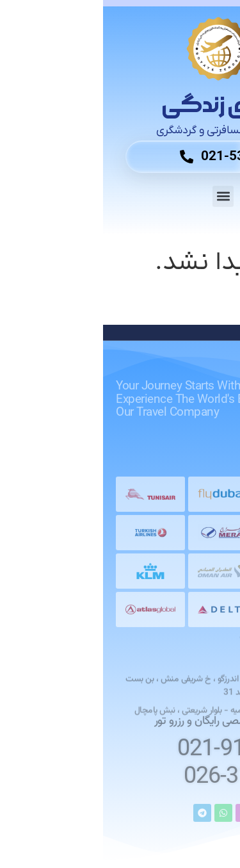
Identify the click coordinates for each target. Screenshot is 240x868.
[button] (120, 196)
